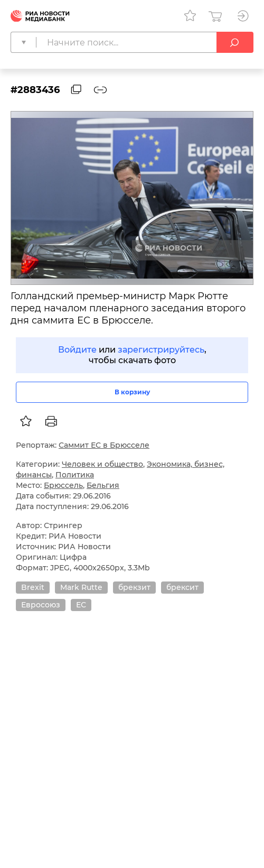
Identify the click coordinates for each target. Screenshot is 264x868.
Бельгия (103, 485)
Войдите (77, 350)
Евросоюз (41, 605)
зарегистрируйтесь (161, 350)
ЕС (81, 605)
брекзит (134, 587)
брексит (182, 587)
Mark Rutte (81, 587)
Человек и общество (102, 464)
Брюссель (63, 485)
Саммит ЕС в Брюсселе (104, 445)
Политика (75, 475)
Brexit (33, 587)
